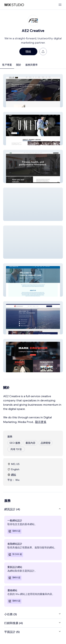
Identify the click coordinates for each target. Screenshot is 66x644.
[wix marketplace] (14, 5)
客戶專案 (7, 65)
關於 (19, 65)
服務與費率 (32, 65)
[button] (33, 91)
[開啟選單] (60, 5)
